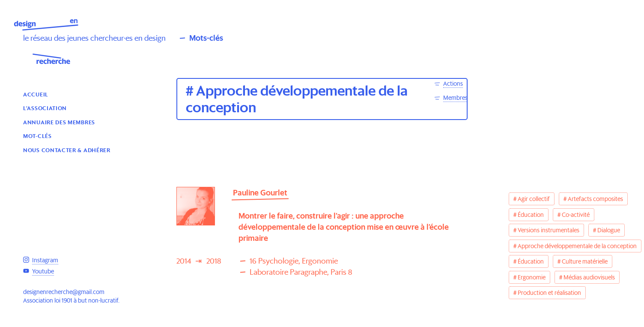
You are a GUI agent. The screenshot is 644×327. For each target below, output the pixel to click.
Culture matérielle (585, 261)
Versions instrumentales (549, 230)
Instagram (45, 260)
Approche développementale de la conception (577, 246)
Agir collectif (534, 199)
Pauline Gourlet (260, 193)
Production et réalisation (549, 293)
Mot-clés (37, 136)
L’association (45, 108)
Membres (455, 98)
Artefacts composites (595, 199)
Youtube (43, 271)
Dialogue (609, 230)
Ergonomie (532, 277)
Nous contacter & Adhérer (67, 150)
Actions (453, 84)
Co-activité (576, 215)
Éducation (531, 215)
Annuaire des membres (59, 122)
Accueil (36, 94)
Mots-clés (206, 38)
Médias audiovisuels (589, 277)
